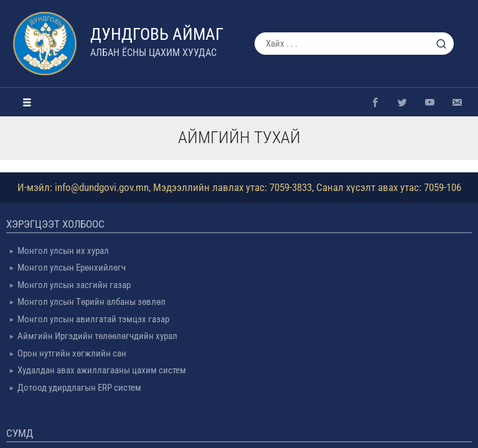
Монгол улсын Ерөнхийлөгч (72, 268)
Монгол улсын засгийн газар (74, 285)
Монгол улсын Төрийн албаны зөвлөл (91, 302)
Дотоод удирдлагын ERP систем (79, 388)
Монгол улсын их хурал (63, 251)
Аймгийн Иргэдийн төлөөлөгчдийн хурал (97, 336)
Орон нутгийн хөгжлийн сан (72, 353)
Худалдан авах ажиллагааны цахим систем (102, 370)
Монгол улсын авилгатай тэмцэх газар (93, 319)
